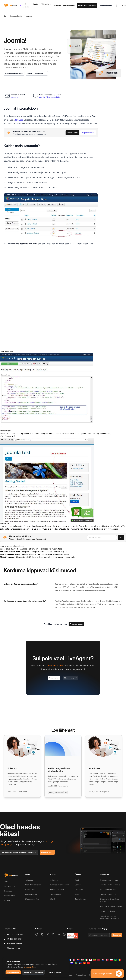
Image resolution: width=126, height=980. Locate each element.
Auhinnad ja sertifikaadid (59, 885)
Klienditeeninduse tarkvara (110, 885)
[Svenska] (76, 963)
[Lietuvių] (95, 960)
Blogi (77, 880)
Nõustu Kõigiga (13, 972)
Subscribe (117, 935)
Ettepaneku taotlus (32, 899)
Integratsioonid (16, 16)
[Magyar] (82, 960)
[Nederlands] (103, 960)
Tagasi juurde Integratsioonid (55, 624)
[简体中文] (88, 963)
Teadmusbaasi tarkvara (109, 880)
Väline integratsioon (37, 73)
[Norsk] (107, 960)
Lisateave (15, 97)
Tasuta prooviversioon (87, 5)
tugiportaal (29, 880)
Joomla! (29, 16)
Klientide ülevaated (57, 889)
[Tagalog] (80, 963)
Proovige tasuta (76, 624)
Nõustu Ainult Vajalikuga (33, 972)
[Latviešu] (99, 960)
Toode (36, 4)
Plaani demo (71, 678)
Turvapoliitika (81, 975)
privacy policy (30, 967)
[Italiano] (86, 960)
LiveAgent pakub (55, 666)
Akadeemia (79, 889)
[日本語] (91, 960)
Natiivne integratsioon (14, 73)
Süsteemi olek (30, 889)
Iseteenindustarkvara (108, 894)
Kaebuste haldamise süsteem (111, 906)
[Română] (120, 960)
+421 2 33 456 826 (15, 934)
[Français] (74, 960)
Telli (121, 537)
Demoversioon (106, 5)
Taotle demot (72, 133)
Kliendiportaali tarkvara (109, 911)
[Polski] (111, 960)
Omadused (8, 891)
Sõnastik (78, 885)
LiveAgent (9, 53)
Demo (6, 881)
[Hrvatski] (78, 960)
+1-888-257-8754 (15, 939)
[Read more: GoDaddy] (22, 766)
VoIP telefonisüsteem (108, 889)
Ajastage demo (47, 852)
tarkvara (19, 120)
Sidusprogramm (56, 894)
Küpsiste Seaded (54, 972)
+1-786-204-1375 (14, 944)
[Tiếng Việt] (84, 963)
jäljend (52, 899)
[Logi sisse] (117, 6)
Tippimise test (80, 899)
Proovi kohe (54, 678)
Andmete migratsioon (33, 885)
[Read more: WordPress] (104, 766)
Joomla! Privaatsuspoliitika (50, 97)
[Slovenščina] (72, 963)
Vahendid (46, 4)
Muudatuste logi (31, 894)
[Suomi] (70, 960)
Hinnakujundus (9, 886)
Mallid (77, 894)
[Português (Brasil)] (115, 960)
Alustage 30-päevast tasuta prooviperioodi (19, 852)
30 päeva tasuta (88, 133)
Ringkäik (7, 900)
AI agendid (25, 5)
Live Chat (59, 604)
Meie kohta (54, 880)
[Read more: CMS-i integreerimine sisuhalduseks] (63, 766)
